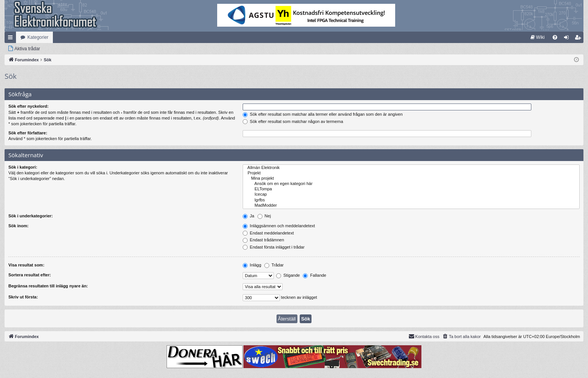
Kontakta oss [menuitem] (424, 336)
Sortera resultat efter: (30, 275)
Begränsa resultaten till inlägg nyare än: (48, 286)
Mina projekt (411, 179)
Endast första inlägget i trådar (274, 247)
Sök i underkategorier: (31, 216)
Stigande (288, 275)
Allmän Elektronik (411, 168)
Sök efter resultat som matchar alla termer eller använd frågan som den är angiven (323, 114)
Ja (249, 216)
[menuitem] (538, 37)
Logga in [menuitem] (568, 39)
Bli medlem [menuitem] (579, 39)
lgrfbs (411, 200)
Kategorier (38, 37)
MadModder (411, 206)
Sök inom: (18, 226)
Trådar (274, 265)
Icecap (411, 195)
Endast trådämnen (263, 240)
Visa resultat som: (26, 265)
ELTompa (411, 189)
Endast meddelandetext (268, 233)
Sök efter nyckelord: (29, 106)
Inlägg (252, 265)
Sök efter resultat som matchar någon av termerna (293, 121)
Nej (264, 216)
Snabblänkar (12, 39)
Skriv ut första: (23, 297)
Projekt (411, 173)
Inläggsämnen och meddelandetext (279, 226)
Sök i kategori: (23, 167)
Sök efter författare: (28, 133)
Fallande (314, 275)
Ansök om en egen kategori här (411, 184)
